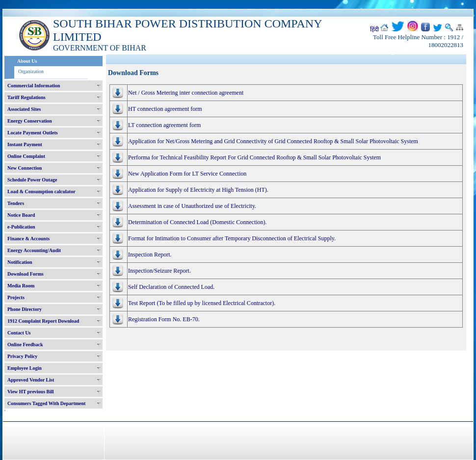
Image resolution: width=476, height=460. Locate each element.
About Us (27, 61)
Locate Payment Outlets (33, 133)
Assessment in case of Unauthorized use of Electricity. (192, 206)
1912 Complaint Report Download (43, 321)
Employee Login (25, 368)
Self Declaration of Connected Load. (171, 287)
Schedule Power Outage (32, 180)
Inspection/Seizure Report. (159, 271)
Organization (31, 71)
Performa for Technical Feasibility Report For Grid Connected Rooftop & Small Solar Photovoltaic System (254, 157)
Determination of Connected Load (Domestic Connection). (198, 222)
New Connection (25, 168)
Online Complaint (26, 156)
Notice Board (21, 215)
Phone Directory (25, 309)
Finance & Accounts (28, 239)
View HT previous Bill (31, 392)
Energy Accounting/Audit (34, 250)
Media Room (21, 286)
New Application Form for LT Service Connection (187, 174)
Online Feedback (25, 345)
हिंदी (374, 29)
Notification (20, 262)
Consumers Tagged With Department (46, 403)
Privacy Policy (22, 356)
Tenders (16, 203)
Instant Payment (25, 144)
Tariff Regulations (26, 97)
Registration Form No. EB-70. (164, 319)
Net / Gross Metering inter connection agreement (186, 93)
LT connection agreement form (164, 125)
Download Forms (26, 274)
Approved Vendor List (31, 380)
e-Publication (21, 227)
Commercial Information (34, 86)
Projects (16, 297)
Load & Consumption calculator (41, 192)
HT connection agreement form (165, 109)
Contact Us (19, 333)
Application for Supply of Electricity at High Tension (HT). (198, 190)
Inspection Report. (150, 255)
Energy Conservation (30, 121)
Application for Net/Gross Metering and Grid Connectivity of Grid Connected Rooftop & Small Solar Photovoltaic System (273, 141)
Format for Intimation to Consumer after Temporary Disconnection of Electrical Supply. (232, 238)
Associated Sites (24, 109)
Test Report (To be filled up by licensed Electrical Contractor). (202, 303)
